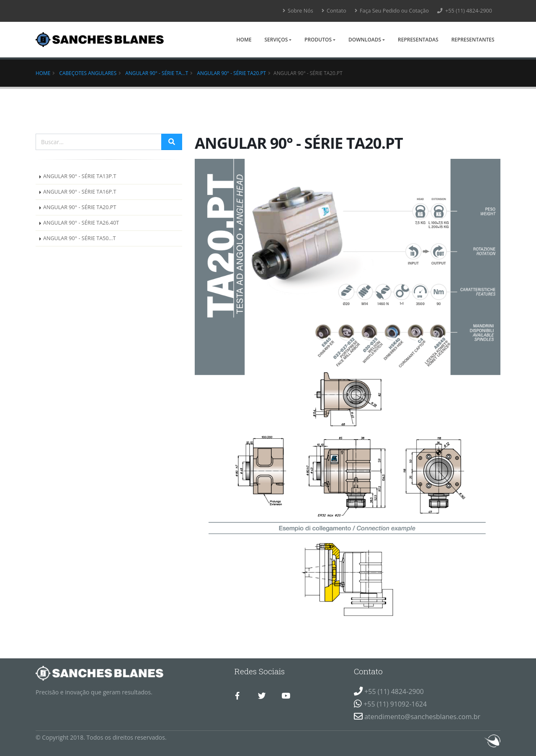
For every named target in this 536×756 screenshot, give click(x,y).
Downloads (365, 40)
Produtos (318, 40)
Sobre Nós (298, 11)
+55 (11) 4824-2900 (465, 11)
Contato (334, 11)
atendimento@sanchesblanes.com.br (422, 717)
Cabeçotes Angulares (88, 73)
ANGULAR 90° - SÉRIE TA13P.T (80, 176)
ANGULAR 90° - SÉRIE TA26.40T (81, 223)
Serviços (276, 40)
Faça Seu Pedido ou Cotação (392, 11)
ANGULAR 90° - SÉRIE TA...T (157, 73)
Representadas (418, 40)
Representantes (473, 40)
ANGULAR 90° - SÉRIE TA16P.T (80, 192)
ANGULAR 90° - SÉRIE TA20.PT (232, 73)
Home (244, 40)
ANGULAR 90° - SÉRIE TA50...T (79, 238)
